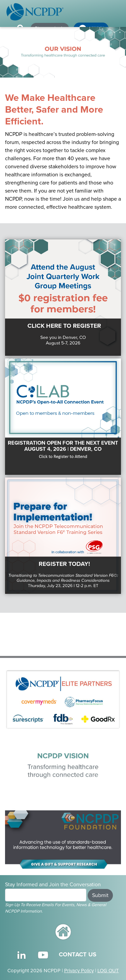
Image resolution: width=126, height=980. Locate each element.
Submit (100, 895)
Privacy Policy (79, 971)
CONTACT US (78, 954)
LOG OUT (108, 971)
